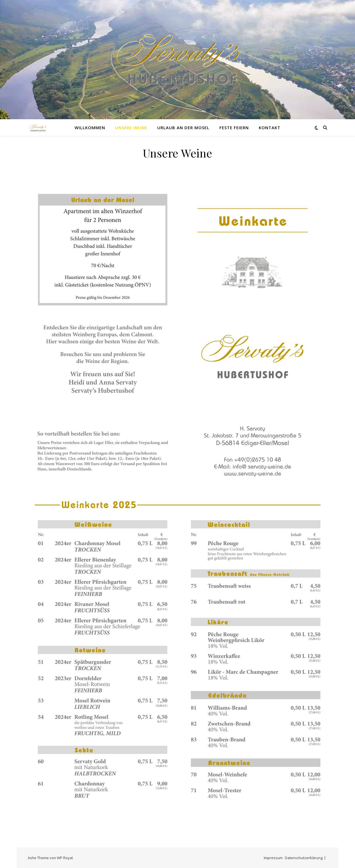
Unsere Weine (131, 128)
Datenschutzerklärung (304, 858)
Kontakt (270, 128)
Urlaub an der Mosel (183, 128)
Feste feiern (234, 128)
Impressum (273, 858)
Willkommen (90, 128)
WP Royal (65, 858)
